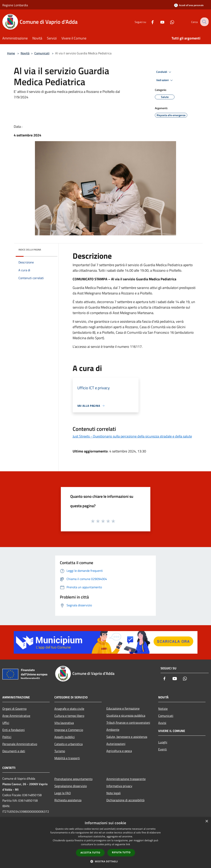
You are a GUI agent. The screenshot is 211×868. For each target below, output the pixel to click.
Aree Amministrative (16, 716)
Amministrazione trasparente (126, 779)
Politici (7, 737)
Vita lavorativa (64, 723)
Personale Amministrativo (20, 744)
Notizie (163, 709)
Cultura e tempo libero (69, 716)
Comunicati (42, 53)
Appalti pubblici (65, 737)
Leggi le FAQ (63, 793)
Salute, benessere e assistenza (127, 737)
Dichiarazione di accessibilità (125, 800)
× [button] (207, 821)
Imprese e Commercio (69, 730)
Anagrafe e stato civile (69, 709)
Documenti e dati (14, 751)
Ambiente (113, 730)
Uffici (6, 723)
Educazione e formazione (123, 708)
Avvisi (162, 723)
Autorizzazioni (116, 744)
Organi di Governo (14, 709)
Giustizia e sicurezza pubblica (126, 715)
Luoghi (163, 742)
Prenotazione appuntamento (73, 779)
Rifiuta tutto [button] (121, 852)
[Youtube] (159, 22)
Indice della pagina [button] (30, 250)
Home (11, 53)
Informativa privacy (119, 786)
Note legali (114, 793)
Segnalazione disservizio (71, 786)
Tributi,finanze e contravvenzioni (128, 723)
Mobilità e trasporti (67, 758)
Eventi (163, 749)
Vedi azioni (165, 80)
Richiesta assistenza (68, 800)
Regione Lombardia (15, 5)
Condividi (164, 72)
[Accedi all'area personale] (189, 5)
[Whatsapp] (169, 22)
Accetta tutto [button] (90, 853)
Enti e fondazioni (14, 730)
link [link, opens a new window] (128, 844)
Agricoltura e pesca (119, 751)
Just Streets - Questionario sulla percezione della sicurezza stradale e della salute (132, 436)
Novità (25, 53)
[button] (106, 861)
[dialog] (105, 843)
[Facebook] (149, 22)
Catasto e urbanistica (69, 744)
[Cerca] (204, 22)
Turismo (60, 751)
